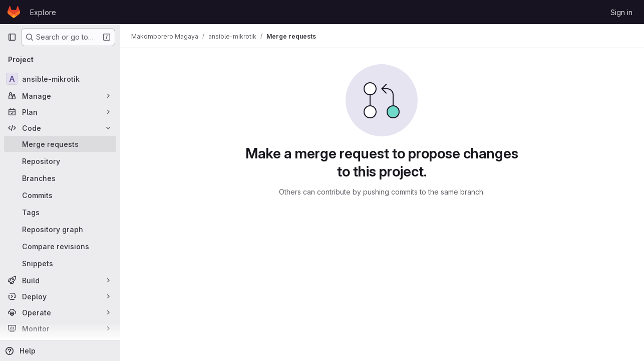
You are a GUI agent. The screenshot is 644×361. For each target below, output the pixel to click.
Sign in (621, 12)
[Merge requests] (60, 144)
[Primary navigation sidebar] (12, 37)
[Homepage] (14, 12)
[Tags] (60, 212)
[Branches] (60, 178)
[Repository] (60, 161)
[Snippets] (60, 263)
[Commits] (60, 195)
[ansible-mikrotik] (60, 79)
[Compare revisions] (60, 246)
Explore (43, 12)
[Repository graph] (60, 229)
